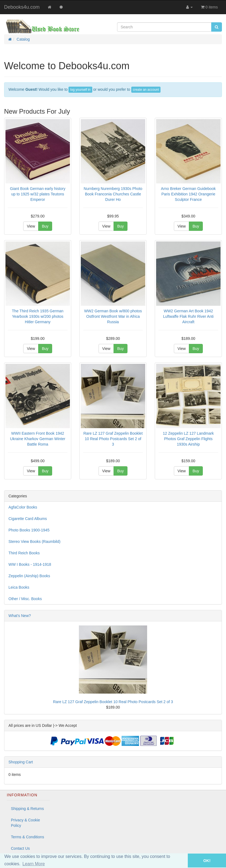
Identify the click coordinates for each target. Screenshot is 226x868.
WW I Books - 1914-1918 (30, 564)
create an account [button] (146, 90)
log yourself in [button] (80, 90)
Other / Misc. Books (25, 599)
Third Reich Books (24, 553)
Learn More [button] (34, 864)
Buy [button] (45, 226)
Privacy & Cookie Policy (26, 823)
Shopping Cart (21, 762)
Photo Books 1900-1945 (29, 530)
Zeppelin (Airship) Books (29, 576)
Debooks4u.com (22, 7)
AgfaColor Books (23, 507)
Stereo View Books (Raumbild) (34, 542)
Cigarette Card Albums (28, 519)
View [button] (31, 226)
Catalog (23, 39)
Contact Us (20, 848)
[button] (180, 861)
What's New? (20, 616)
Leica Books (19, 587)
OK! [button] (207, 861)
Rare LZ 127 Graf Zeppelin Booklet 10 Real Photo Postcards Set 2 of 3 (113, 702)
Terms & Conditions (27, 837)
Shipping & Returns (27, 809)
